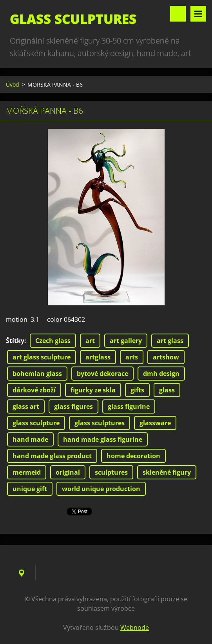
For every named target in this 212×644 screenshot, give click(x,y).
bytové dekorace (102, 374)
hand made (30, 439)
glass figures (73, 406)
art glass (170, 341)
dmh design (161, 374)
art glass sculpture (42, 357)
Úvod (13, 84)
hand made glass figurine (103, 439)
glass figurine (129, 406)
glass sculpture (36, 423)
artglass (98, 357)
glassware (155, 423)
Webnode (135, 628)
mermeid (27, 472)
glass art (26, 406)
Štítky (15, 341)
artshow (166, 357)
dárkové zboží (34, 390)
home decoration (133, 456)
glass (167, 390)
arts (132, 357)
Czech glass (53, 341)
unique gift (30, 489)
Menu (198, 14)
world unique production (101, 489)
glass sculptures (100, 423)
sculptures (111, 472)
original (68, 472)
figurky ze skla (93, 390)
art (90, 341)
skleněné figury (167, 472)
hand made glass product (52, 456)
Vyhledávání (178, 14)
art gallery (126, 341)
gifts (137, 390)
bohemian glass (37, 374)
